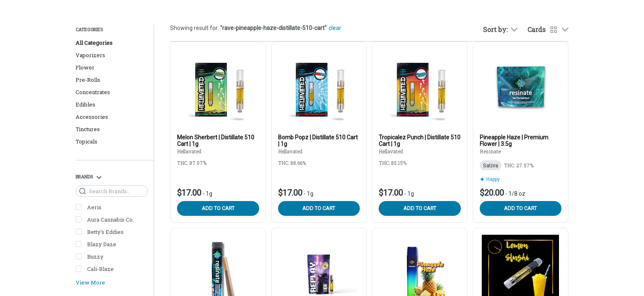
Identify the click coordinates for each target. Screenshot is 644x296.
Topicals (86, 141)
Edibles (85, 104)
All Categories (94, 43)
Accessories (92, 117)
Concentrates (93, 92)
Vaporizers (90, 55)
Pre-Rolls (88, 80)
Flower (85, 67)
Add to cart (218, 208)
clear (335, 28)
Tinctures (88, 129)
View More (90, 283)
